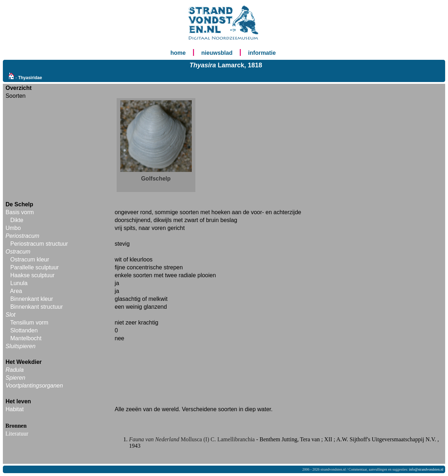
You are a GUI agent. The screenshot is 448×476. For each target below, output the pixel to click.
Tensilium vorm (30, 323)
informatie (262, 53)
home (178, 53)
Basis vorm (20, 212)
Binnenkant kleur (32, 299)
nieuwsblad (217, 53)
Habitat (14, 409)
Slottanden (24, 330)
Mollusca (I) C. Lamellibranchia (193, 439)
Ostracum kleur (30, 259)
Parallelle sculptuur (35, 267)
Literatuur (17, 434)
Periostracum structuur (39, 244)
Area (16, 291)
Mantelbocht (26, 338)
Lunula (19, 283)
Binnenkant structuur (37, 307)
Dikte (17, 220)
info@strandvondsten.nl (426, 469)
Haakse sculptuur (33, 275)
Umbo (13, 228)
